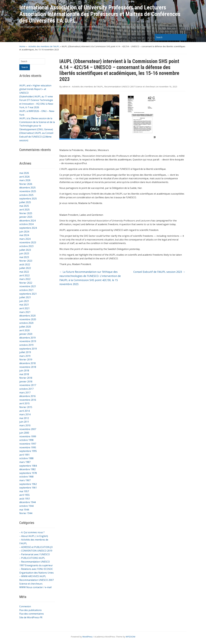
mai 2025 (24, 206)
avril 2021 (24, 308)
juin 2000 (24, 433)
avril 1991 (24, 455)
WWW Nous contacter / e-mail (35, 587)
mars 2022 (25, 279)
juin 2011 (24, 422)
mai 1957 (24, 491)
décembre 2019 (27, 338)
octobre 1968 (26, 477)
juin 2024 (24, 232)
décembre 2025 (27, 188)
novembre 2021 (28, 286)
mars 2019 (25, 356)
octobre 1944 (26, 506)
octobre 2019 (26, 345)
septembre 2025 (28, 199)
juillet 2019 (25, 352)
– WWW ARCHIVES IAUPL (33, 576)
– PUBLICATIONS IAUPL (32, 558)
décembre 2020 (27, 316)
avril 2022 (24, 275)
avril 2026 (24, 177)
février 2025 (26, 213)
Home (22, 46)
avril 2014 (24, 411)
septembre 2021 (28, 294)
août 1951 (25, 499)
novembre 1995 (28, 447)
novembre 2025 (28, 191)
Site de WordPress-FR (31, 617)
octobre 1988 (26, 458)
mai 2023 (24, 257)
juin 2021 (24, 301)
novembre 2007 (28, 429)
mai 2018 (24, 374)
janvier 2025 (26, 217)
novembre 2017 (28, 385)
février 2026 (26, 184)
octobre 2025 (26, 195)
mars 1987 (25, 462)
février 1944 (26, 513)
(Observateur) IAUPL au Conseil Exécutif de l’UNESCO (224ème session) (36, 137)
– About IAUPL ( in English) (34, 536)
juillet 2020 (25, 327)
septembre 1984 (28, 466)
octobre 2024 (26, 224)
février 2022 (26, 283)
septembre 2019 (28, 349)
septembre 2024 (28, 228)
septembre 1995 (28, 451)
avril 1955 (24, 495)
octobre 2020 (26, 323)
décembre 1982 (27, 469)
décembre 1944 (27, 502)
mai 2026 (24, 173)
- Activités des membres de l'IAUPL (43, 46)
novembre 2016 (28, 400)
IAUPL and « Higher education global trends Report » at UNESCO (35, 89)
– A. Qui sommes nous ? (32, 532)
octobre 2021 (26, 290)
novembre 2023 (28, 242)
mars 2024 (25, 239)
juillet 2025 (25, 202)
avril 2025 (24, 210)
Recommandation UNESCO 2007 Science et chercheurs (130, 87)
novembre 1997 (28, 444)
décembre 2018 (27, 363)
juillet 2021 (25, 297)
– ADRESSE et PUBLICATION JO (36, 547)
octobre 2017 (26, 389)
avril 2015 (24, 403)
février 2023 (26, 261)
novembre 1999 (28, 436)
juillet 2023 (25, 250)
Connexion (25, 606)
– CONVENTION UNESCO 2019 (36, 551)
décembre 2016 (27, 396)
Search (183, 37)
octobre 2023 (26, 246)
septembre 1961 (28, 488)
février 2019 (26, 360)
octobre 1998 (26, 440)
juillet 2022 (25, 268)
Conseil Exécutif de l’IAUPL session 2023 (159, 272)
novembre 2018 (28, 367)
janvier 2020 (26, 334)
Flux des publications (30, 610)
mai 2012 (24, 418)
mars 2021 (25, 312)
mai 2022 (24, 272)
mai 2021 (24, 305)
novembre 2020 (28, 319)
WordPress (87, 637)
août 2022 (25, 264)
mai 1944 (24, 510)
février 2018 (26, 378)
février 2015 (26, 407)
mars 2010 (25, 425)
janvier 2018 (26, 382)
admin (65, 87)
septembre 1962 (28, 484)
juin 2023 (24, 253)
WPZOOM (130, 637)
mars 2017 (25, 393)
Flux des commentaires (32, 614)
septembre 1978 (28, 473)
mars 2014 (25, 414)
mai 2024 (24, 235)
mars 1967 (25, 480)
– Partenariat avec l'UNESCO (35, 554)
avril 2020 (24, 330)
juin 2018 (24, 371)
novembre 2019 (28, 341)
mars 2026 (25, 180)
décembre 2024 (27, 221)
